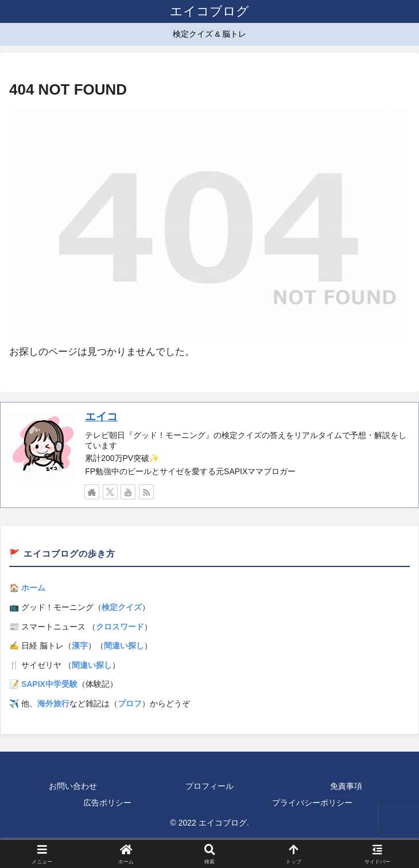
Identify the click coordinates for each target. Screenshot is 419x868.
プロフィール (209, 786)
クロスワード (120, 627)
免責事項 (346, 786)
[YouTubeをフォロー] (128, 492)
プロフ (130, 703)
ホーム (33, 588)
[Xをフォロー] (110, 492)
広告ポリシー (107, 803)
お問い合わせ (73, 786)
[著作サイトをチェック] (92, 492)
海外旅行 (53, 703)
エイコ (101, 417)
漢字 (80, 646)
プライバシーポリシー (312, 803)
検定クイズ (122, 607)
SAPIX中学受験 (49, 684)
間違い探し (124, 646)
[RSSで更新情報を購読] (146, 492)
